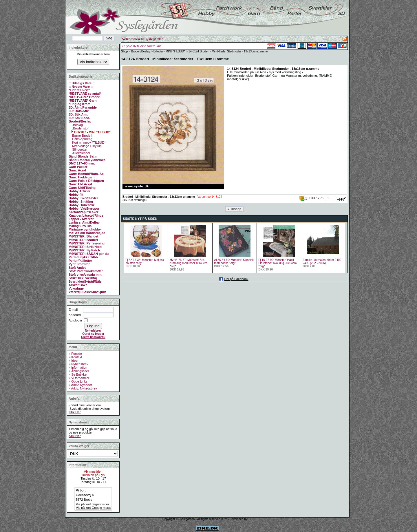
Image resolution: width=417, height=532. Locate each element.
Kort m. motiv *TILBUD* (88, 142)
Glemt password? (93, 337)
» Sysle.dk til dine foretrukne (142, 46)
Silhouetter (79, 149)
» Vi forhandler (79, 378)
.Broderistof (80, 128)
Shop (124, 51)
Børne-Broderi (82, 136)
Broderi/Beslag (141, 51)
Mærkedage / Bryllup (86, 146)
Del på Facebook (236, 279)
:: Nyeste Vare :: (81, 87)
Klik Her (75, 412)
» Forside (75, 354)
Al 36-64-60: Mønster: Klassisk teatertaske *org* (234, 262)
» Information (78, 368)
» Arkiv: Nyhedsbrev (83, 388)
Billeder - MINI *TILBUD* (91, 132)
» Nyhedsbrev (78, 364)
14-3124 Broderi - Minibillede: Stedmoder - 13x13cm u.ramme (228, 51)
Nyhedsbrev (93, 331)
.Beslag (77, 125)
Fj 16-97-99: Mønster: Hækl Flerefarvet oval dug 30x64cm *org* (278, 263)
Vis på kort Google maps (93, 508)
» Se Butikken (78, 374)
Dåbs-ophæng (82, 139)
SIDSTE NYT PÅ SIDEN (140, 219)
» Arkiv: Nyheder (80, 385)
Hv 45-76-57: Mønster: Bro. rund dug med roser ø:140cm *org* (189, 263)
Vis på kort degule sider (93, 504)
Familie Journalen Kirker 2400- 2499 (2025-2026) (323, 262)
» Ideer (74, 361)
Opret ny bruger (93, 334)
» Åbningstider (79, 371)
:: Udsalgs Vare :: (82, 83)
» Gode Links (78, 381)
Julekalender (81, 153)
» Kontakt (75, 357)
